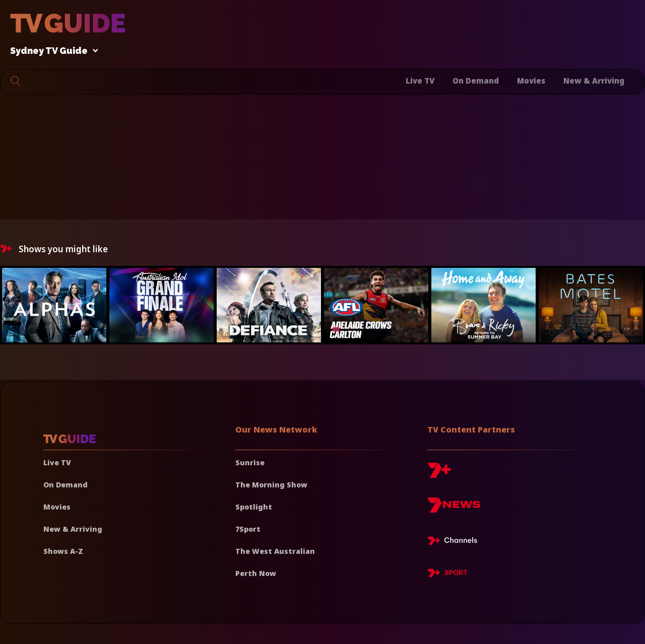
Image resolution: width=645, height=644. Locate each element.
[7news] (454, 509)
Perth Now (256, 573)
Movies (531, 81)
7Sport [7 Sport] (248, 529)
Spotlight (254, 507)
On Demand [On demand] (66, 485)
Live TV (420, 81)
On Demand (476, 81)
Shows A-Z (63, 551)
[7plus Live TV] (455, 542)
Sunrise (250, 462)
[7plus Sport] (447, 575)
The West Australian (275, 551)
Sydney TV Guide (51, 51)
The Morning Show (271, 485)
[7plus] (439, 474)
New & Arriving (594, 81)
